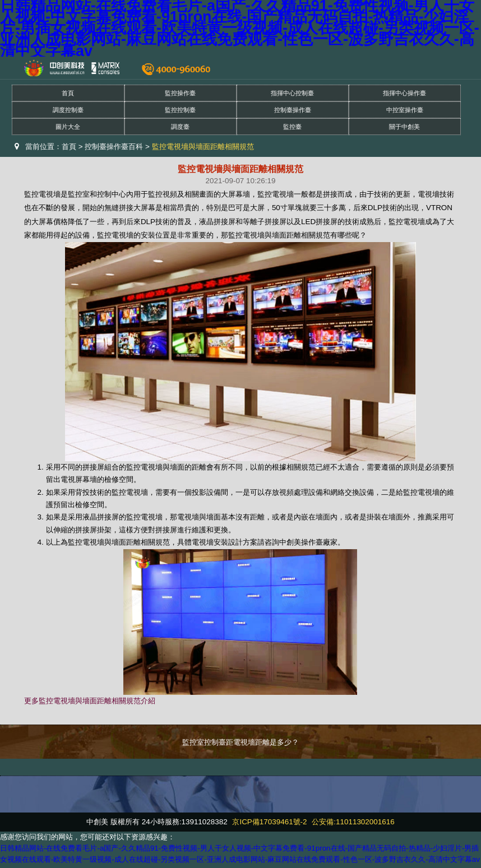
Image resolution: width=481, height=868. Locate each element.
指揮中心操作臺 (404, 93)
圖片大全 (68, 127)
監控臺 (292, 127)
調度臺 (180, 127)
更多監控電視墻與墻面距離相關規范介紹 (90, 701)
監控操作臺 (180, 93)
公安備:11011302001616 (353, 822)
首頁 (68, 93)
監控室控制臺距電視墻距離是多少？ (240, 742)
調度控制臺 (68, 110)
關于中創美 (404, 127)
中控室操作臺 (405, 110)
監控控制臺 (180, 110)
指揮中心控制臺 (292, 93)
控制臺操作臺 (293, 110)
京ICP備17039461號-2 (269, 822)
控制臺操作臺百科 (114, 147)
